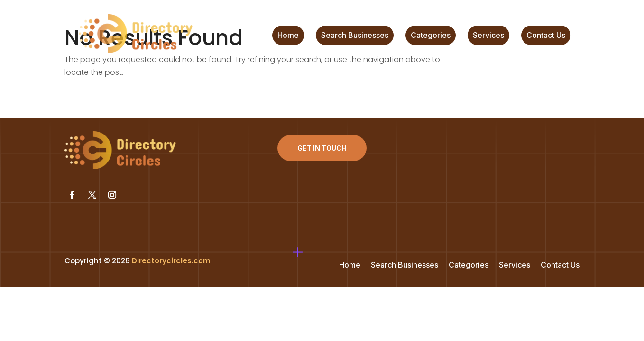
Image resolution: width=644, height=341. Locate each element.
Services (488, 36)
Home (288, 36)
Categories (431, 36)
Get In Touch (322, 148)
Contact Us (546, 36)
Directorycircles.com (171, 261)
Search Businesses (355, 36)
